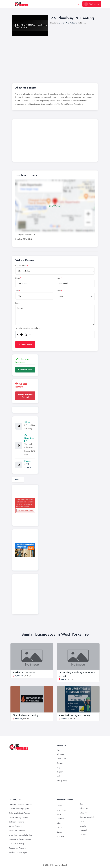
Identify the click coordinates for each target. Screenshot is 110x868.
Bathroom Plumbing (16, 822)
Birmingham (61, 810)
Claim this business (25, 370)
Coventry (60, 832)
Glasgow (83, 813)
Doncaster (61, 836)
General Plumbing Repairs (19, 809)
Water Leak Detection (17, 831)
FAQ (58, 776)
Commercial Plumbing (17, 848)
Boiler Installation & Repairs (19, 813)
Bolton (59, 814)
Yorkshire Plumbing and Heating (74, 715)
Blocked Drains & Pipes (18, 852)
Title (17, 291)
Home (59, 750)
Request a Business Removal (25, 396)
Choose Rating (21, 266)
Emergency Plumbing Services (20, 804)
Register (60, 772)
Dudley (82, 804)
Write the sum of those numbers (27, 328)
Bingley (62, 23)
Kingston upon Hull (87, 817)
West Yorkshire (71, 23)
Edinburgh (84, 808)
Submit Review (25, 344)
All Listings (61, 754)
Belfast (59, 806)
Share (18, 480)
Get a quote (61, 759)
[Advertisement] (55, 141)
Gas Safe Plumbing (16, 844)
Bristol (59, 823)
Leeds (64, 679)
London (83, 835)
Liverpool (83, 830)
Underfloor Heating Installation (21, 835)
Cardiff (59, 828)
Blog (58, 767)
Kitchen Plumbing (16, 826)
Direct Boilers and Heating (26, 715)
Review (18, 303)
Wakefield (19, 676)
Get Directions (29, 438)
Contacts (60, 763)
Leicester (83, 826)
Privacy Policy (62, 781)
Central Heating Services (18, 817)
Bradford (19, 719)
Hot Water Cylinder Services (20, 839)
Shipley (64, 719)
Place (59, 291)
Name (17, 278)
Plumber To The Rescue (24, 672)
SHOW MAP (55, 206)
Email (59, 278)
